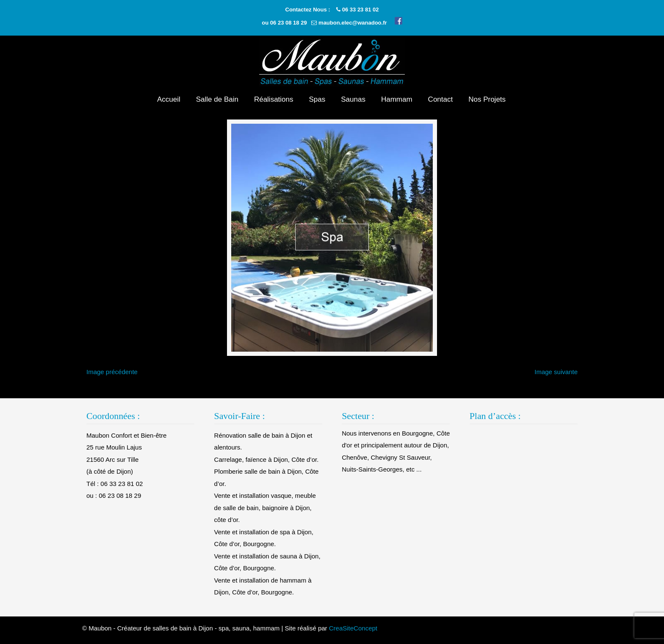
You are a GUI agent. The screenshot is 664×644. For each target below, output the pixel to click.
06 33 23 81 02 (361, 10)
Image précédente (112, 376)
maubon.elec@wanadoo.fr (353, 23)
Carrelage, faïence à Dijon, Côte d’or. (267, 464)
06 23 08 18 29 (289, 23)
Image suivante (556, 376)
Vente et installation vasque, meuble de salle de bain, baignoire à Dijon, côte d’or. (265, 512)
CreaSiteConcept (353, 632)
